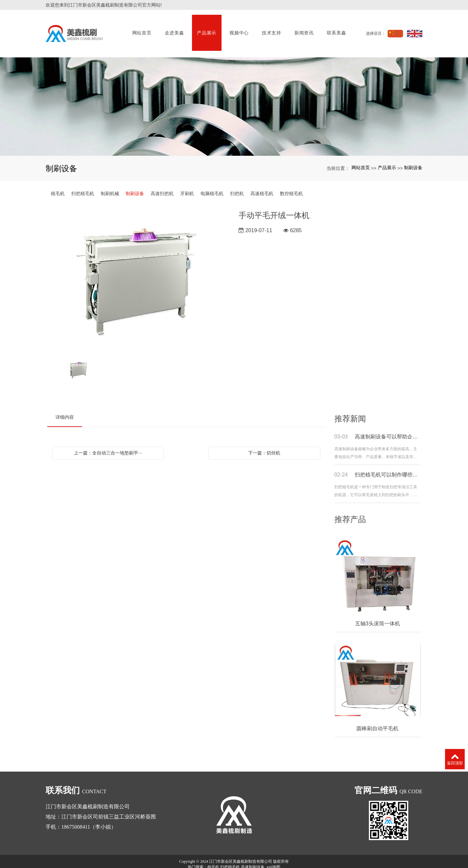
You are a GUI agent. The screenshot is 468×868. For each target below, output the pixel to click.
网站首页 (141, 28)
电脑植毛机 (212, 182)
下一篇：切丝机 (264, 441)
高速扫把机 (162, 182)
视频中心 (238, 28)
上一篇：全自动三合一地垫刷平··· (108, 441)
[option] (138, 270)
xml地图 (274, 856)
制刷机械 (110, 182)
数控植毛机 (291, 182)
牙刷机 (187, 182)
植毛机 (58, 182)
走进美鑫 (173, 28)
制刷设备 (413, 156)
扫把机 (237, 182)
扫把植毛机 (83, 182)
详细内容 (65, 406)
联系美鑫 (335, 28)
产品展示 (205, 28)
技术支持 (270, 28)
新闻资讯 (303, 28)
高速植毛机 (262, 182)
